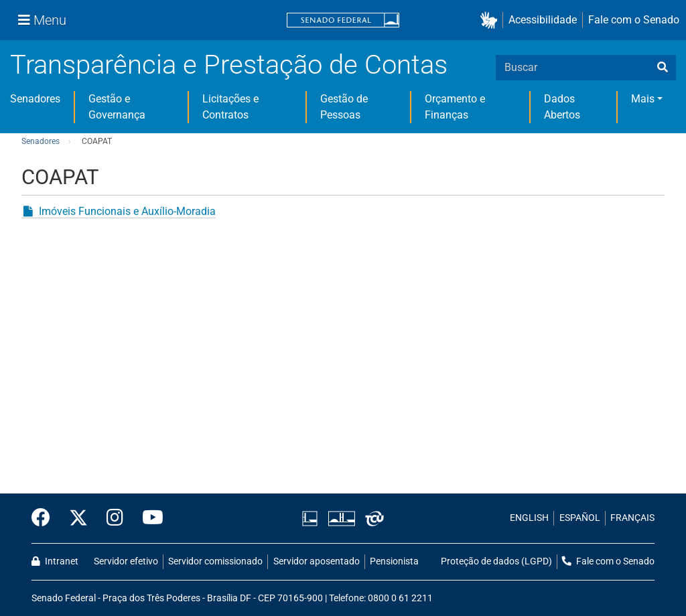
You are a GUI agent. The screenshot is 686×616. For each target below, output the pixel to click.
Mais (643, 99)
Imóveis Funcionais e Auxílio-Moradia (127, 211)
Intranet (55, 561)
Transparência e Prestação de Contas (229, 65)
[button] (491, 20)
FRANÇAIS (632, 518)
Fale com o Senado (634, 20)
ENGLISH (529, 518)
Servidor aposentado (317, 561)
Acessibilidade (543, 20)
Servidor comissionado (215, 561)
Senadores (35, 99)
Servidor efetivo (126, 561)
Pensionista (394, 561)
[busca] (663, 68)
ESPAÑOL (580, 518)
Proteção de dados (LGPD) (496, 561)
